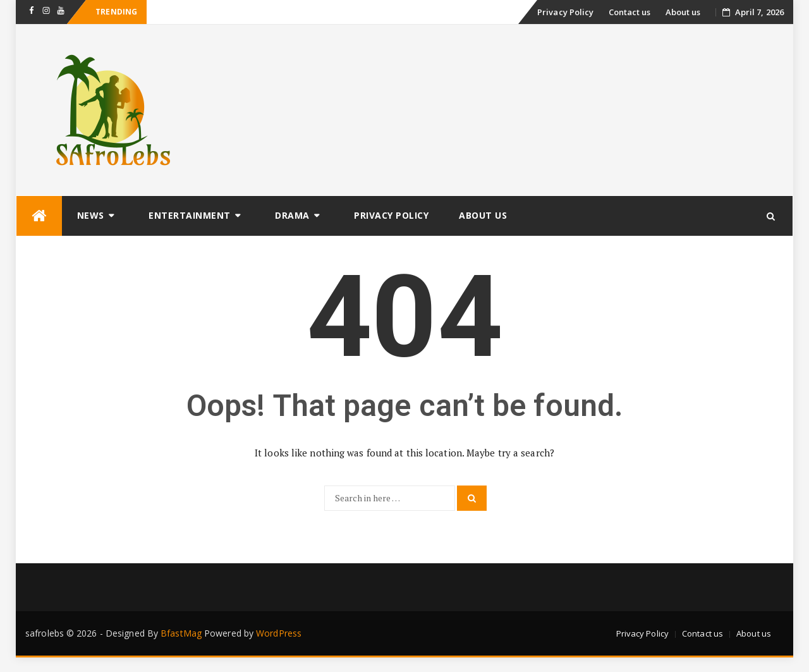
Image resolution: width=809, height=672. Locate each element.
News (91, 215)
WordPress (279, 633)
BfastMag (181, 633)
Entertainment (190, 215)
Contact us (630, 12)
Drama (292, 215)
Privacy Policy (565, 12)
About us (683, 12)
